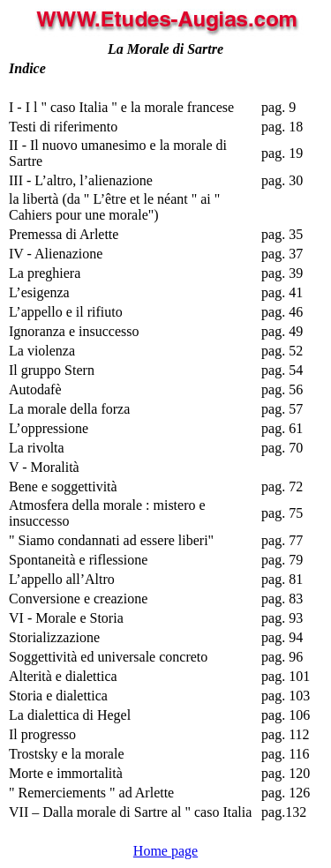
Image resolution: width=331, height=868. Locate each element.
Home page (165, 851)
